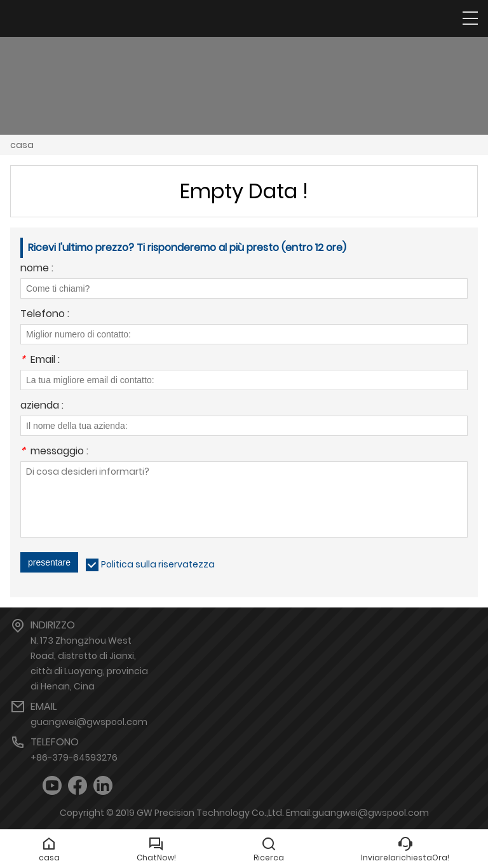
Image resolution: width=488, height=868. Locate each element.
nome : (37, 269)
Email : (40, 361)
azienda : (42, 406)
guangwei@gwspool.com (89, 722)
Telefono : (45, 315)
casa (22, 145)
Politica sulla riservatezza (158, 564)
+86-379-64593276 (74, 757)
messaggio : (54, 452)
